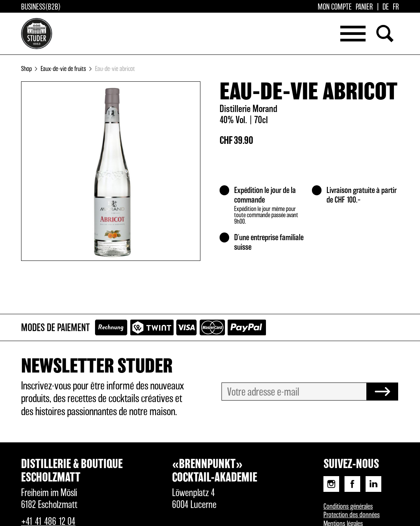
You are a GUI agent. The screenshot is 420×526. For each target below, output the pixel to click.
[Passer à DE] (386, 7)
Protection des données (352, 515)
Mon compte (335, 7)
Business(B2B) (41, 7)
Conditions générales (348, 507)
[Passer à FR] (396, 7)
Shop (26, 69)
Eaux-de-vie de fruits (63, 69)
